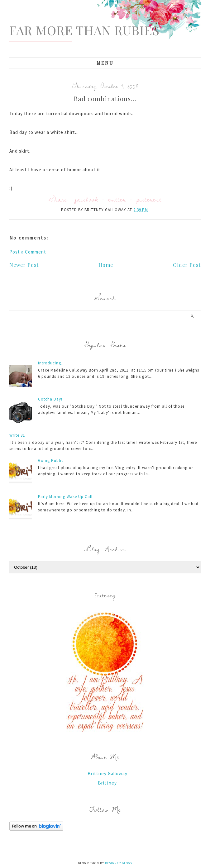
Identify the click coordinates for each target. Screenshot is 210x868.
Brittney (107, 783)
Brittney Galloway (107, 773)
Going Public (51, 460)
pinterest (149, 199)
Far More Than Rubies (84, 30)
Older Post (187, 265)
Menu (105, 63)
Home (106, 265)
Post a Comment (28, 252)
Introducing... (51, 363)
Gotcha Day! (50, 399)
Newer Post (24, 265)
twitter (117, 199)
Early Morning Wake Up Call (65, 497)
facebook (86, 199)
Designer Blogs (119, 863)
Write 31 (17, 435)
